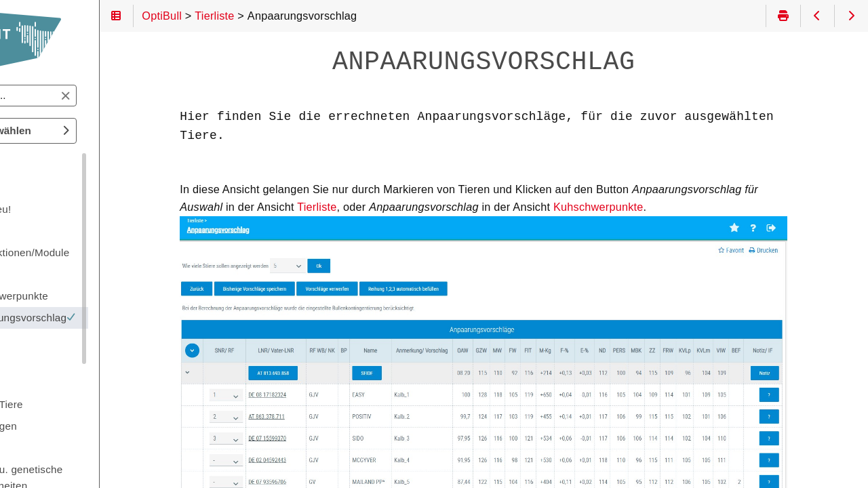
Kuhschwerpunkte (657, 207)
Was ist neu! (62, 209)
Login (45, 231)
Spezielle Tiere (67, 404)
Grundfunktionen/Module (91, 252)
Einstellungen (65, 426)
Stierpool (54, 383)
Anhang (51, 448)
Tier (42, 339)
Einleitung (56, 187)
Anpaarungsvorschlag (112, 318)
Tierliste (376, 207)
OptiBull (43, 163)
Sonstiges (56, 361)
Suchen (23, 85)
